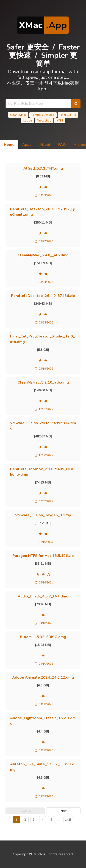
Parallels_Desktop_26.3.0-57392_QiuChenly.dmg (43, 212)
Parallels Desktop (43, 115)
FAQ (62, 145)
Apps (27, 145)
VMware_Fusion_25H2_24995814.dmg (43, 426)
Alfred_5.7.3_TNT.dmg (43, 169)
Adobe (27, 121)
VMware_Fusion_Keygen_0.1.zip (43, 515)
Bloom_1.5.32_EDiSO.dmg (43, 637)
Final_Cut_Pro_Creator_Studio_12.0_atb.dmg (42, 339)
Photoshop (44, 121)
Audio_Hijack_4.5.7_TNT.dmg (43, 596)
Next (64, 811)
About (45, 145)
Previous (25, 811)
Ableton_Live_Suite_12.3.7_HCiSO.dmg (42, 767)
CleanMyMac (18, 115)
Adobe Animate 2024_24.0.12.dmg (43, 677)
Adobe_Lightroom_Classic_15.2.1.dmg (43, 721)
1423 (68, 820)
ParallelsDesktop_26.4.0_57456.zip (43, 296)
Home (9, 145)
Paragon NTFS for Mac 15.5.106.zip (43, 556)
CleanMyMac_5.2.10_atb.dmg (43, 382)
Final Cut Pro (68, 115)
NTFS (60, 121)
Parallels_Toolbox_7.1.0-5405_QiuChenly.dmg (42, 472)
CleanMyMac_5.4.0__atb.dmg (43, 255)
